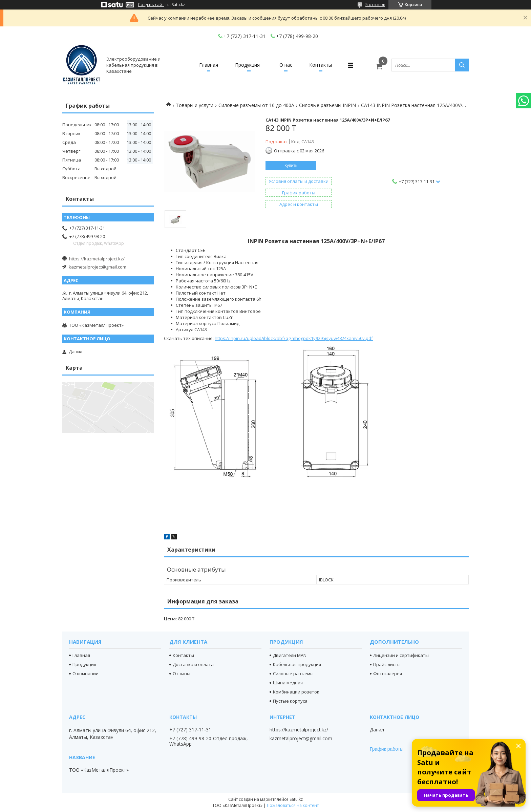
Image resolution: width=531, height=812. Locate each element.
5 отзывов (375, 5)
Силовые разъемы (293, 674)
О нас (286, 65)
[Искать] (462, 65)
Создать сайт (151, 5)
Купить (291, 166)
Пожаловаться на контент (293, 805)
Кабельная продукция (297, 664)
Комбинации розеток (296, 692)
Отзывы (182, 674)
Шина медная (288, 683)
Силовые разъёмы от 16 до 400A (256, 105)
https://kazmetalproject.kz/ (97, 259)
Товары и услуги (195, 105)
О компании (86, 674)
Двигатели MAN (290, 655)
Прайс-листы (387, 664)
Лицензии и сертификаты (401, 655)
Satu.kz (296, 799)
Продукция (247, 65)
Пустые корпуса (290, 701)
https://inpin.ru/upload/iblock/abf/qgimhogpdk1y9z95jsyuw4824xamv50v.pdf (294, 338)
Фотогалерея (388, 674)
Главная (209, 65)
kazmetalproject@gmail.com (98, 267)
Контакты (321, 65)
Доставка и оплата (193, 664)
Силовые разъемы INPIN (327, 105)
